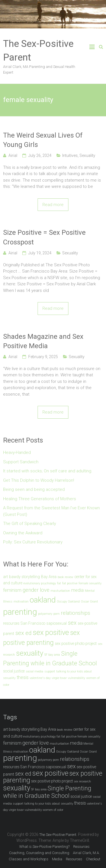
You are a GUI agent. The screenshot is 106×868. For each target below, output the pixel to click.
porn (57, 614)
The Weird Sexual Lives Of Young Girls (43, 140)
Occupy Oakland (68, 602)
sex (72, 623)
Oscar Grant (89, 602)
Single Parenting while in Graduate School (47, 792)
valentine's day (40, 678)
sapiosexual (57, 623)
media (77, 590)
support (50, 671)
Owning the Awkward (23, 533)
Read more (53, 205)
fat (59, 583)
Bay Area (49, 577)
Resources (81, 847)
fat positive (70, 583)
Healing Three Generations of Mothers (40, 499)
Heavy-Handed (17, 452)
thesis (23, 677)
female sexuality (90, 583)
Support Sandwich (21, 462)
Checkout (93, 859)
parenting (20, 612)
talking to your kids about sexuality (49, 804)
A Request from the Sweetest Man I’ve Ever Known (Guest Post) (51, 511)
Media (57, 859)
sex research (82, 781)
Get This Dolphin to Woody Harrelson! (39, 480)
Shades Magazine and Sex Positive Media (43, 341)
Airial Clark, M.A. (86, 853)
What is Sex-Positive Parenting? (44, 847)
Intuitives (70, 155)
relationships (75, 613)
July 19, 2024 (40, 253)
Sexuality (87, 155)
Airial (13, 155)
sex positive (51, 632)
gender (31, 590)
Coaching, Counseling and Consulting (39, 853)
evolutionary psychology (40, 583)
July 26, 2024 (40, 155)
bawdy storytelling (24, 577)
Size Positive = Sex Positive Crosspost (44, 237)
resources (11, 623)
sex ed (23, 633)
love (45, 590)
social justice (14, 671)
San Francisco (33, 623)
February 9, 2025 (43, 357)
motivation (21, 602)
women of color (53, 810)
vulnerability (76, 678)
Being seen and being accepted (34, 489)
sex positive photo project (76, 643)
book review (65, 577)
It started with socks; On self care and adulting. (48, 471)
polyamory (45, 614)
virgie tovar (59, 678)
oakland (43, 600)
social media (34, 671)
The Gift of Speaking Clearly (30, 524)
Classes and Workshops (29, 859)
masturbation (60, 591)
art (6, 577)
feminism (12, 590)
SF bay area (52, 655)
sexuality (30, 653)
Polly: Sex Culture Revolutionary (33, 542)
